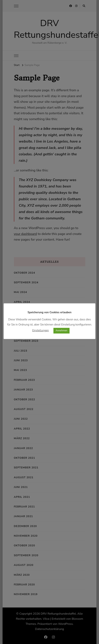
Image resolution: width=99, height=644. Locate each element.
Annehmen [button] (61, 330)
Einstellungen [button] (41, 330)
